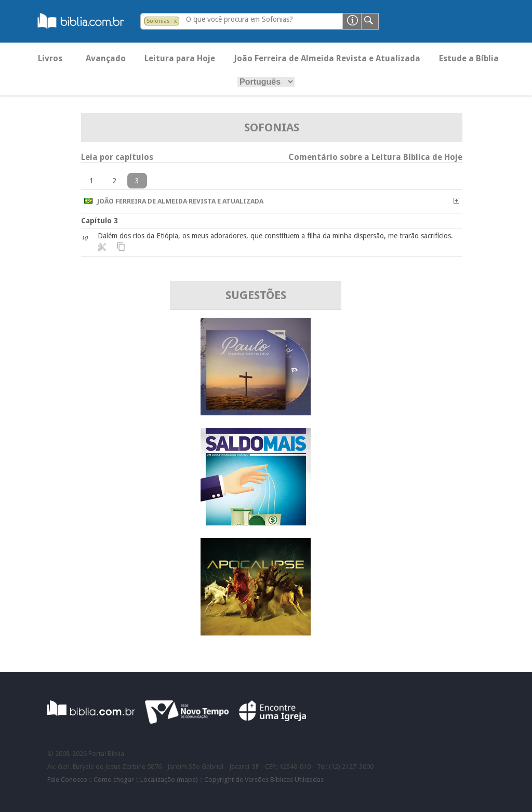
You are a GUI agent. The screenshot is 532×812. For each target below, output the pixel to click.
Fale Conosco (67, 780)
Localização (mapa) (169, 780)
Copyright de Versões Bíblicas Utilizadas (264, 780)
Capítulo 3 (99, 221)
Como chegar (114, 780)
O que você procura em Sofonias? (240, 19)
